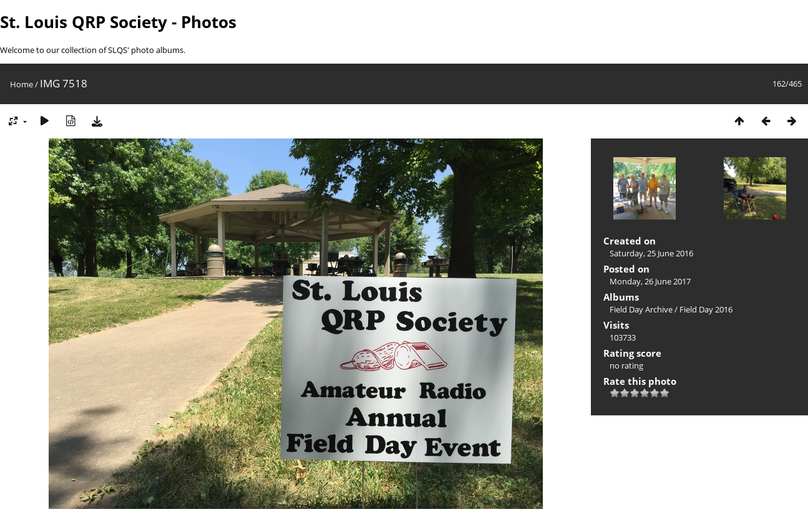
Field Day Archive (641, 309)
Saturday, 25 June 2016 (651, 253)
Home (22, 84)
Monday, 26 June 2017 (650, 281)
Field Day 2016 (706, 309)
